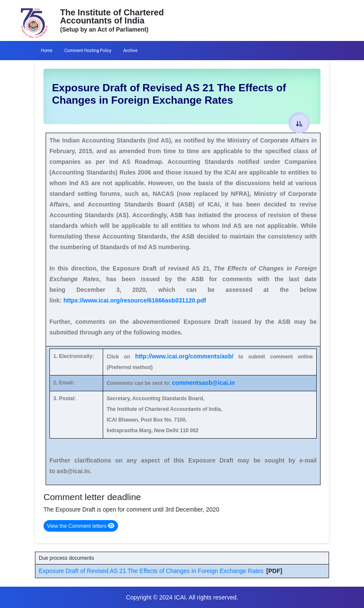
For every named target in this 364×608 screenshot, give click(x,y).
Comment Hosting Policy (88, 51)
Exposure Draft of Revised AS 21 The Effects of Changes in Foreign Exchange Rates (151, 571)
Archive (130, 51)
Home (47, 51)
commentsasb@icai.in (204, 383)
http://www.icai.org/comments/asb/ (184, 356)
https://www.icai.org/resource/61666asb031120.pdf (135, 300)
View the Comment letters (81, 526)
